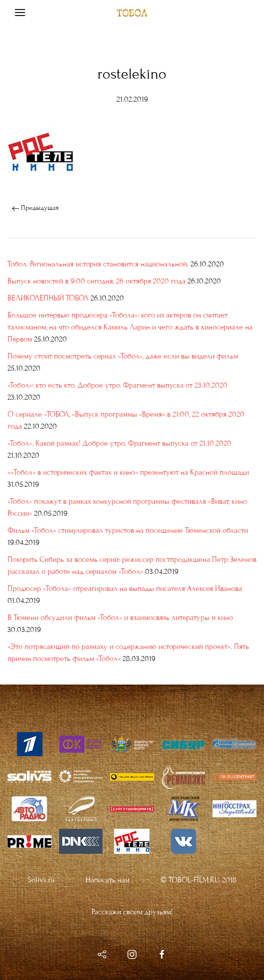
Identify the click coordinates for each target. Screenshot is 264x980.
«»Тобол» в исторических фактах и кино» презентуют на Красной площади (128, 472)
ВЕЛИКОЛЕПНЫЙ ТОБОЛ (48, 298)
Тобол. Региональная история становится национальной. (98, 264)
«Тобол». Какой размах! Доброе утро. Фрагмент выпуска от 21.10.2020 (119, 443)
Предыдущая (35, 208)
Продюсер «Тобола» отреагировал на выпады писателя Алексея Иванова (125, 588)
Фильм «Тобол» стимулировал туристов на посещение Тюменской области (128, 530)
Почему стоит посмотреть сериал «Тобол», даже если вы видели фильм (123, 356)
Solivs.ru (41, 880)
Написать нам (107, 880)
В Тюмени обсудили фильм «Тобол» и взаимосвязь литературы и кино (120, 617)
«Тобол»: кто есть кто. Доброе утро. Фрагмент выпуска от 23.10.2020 (117, 385)
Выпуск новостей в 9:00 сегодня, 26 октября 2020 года (96, 281)
